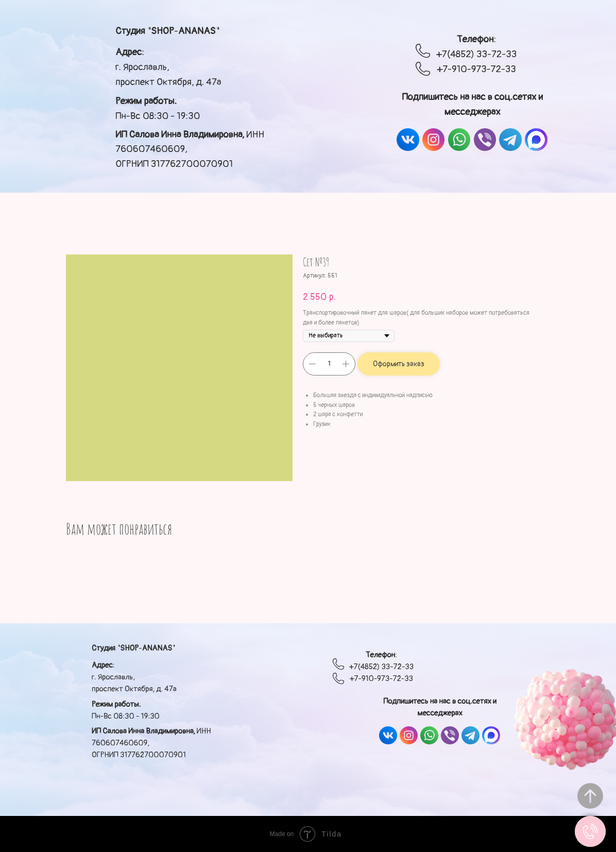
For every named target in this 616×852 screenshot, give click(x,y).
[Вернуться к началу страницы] (590, 796)
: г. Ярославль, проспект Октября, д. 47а (168, 67)
